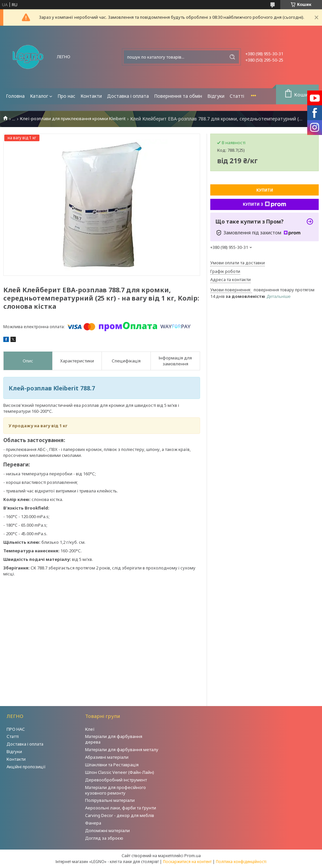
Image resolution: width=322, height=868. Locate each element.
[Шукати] (232, 57)
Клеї (90, 729)
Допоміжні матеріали (107, 830)
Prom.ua (193, 855)
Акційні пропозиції (26, 767)
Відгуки (216, 96)
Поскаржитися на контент (187, 862)
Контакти (91, 96)
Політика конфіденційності (241, 862)
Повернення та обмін (178, 96)
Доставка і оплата (128, 96)
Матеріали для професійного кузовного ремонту (115, 790)
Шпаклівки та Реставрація (112, 765)
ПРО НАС (16, 729)
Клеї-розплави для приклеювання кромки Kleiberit (73, 119)
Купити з (264, 204)
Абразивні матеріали (107, 757)
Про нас (66, 96)
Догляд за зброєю (104, 838)
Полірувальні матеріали (110, 800)
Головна (15, 96)
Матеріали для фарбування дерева (114, 739)
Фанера (93, 823)
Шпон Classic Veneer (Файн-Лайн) (120, 772)
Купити (265, 190)
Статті (237, 96)
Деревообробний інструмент (116, 780)
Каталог (39, 96)
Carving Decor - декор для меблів (120, 815)
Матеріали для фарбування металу (122, 750)
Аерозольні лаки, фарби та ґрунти (121, 808)
